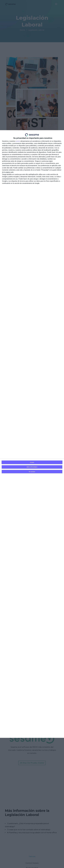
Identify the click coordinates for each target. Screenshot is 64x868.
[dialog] (32, 434)
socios (18, 141)
